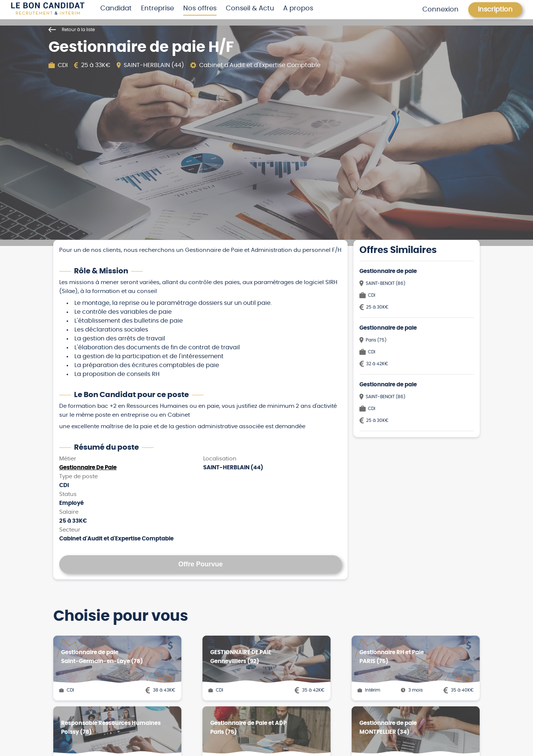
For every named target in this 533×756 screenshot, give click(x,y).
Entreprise (157, 9)
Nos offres (200, 9)
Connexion (440, 10)
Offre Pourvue (201, 564)
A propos (298, 9)
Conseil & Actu (250, 9)
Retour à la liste (72, 30)
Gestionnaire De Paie (88, 468)
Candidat (116, 9)
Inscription (495, 10)
